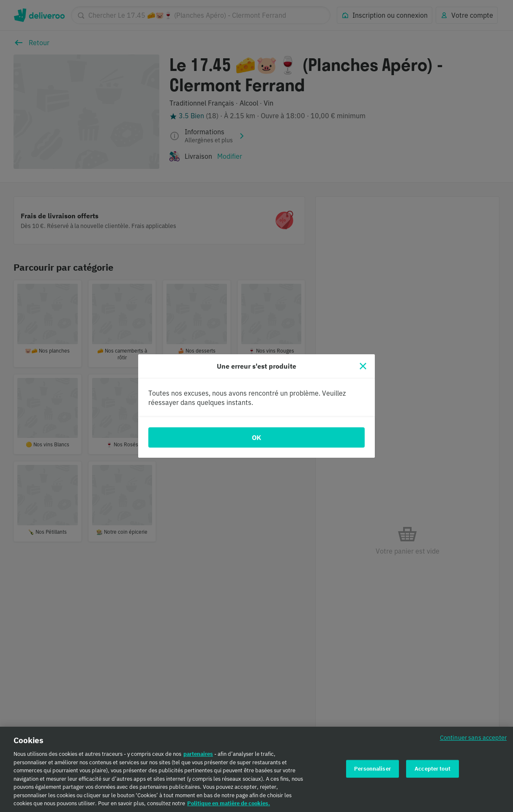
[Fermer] (363, 366)
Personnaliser (372, 774)
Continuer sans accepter (473, 743)
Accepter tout (433, 774)
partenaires (198, 759)
